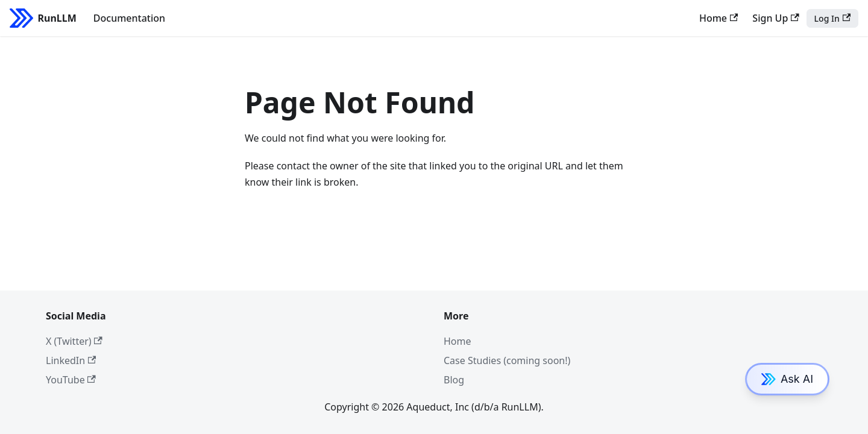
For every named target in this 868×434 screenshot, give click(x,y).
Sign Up (775, 18)
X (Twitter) (74, 341)
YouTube (71, 380)
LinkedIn (71, 360)
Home (719, 18)
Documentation (129, 18)
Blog (454, 380)
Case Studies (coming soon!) (507, 360)
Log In (832, 18)
